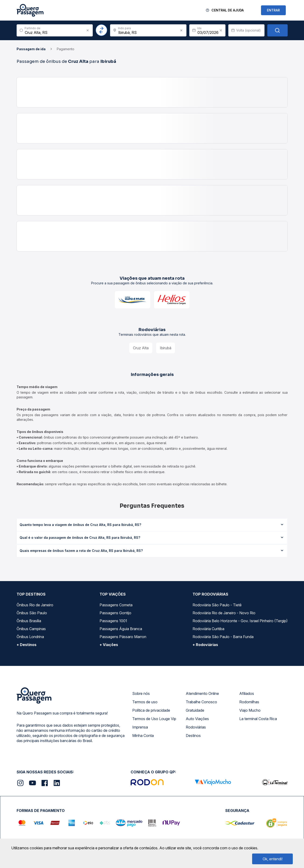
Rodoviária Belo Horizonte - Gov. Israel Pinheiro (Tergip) (240, 621)
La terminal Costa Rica (258, 719)
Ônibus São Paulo (32, 613)
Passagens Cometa (116, 605)
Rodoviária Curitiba (208, 629)
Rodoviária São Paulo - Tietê (217, 605)
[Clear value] (221, 30)
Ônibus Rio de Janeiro (35, 605)
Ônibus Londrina (30, 637)
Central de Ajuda (228, 10)
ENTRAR (273, 10)
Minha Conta (143, 736)
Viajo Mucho (250, 710)
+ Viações (109, 645)
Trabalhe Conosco (201, 702)
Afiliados (247, 693)
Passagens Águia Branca (121, 629)
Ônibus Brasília (29, 621)
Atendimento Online (202, 693)
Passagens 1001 (113, 621)
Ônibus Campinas (31, 629)
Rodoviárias (196, 727)
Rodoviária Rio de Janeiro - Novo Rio (224, 613)
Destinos (193, 736)
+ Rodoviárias (205, 645)
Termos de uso (145, 702)
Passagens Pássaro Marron (123, 637)
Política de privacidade (151, 710)
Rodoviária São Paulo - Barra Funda (223, 637)
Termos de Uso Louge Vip (154, 719)
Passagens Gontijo (115, 613)
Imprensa (140, 727)
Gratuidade (195, 710)
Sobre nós (141, 693)
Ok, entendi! (273, 859)
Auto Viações (197, 719)
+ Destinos (27, 645)
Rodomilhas (249, 702)
